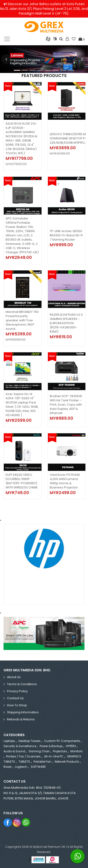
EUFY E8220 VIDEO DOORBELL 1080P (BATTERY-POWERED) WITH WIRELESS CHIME (22, 481)
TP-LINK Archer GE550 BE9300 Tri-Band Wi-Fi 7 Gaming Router (66, 235)
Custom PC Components (62, 741)
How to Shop (17, 705)
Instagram (17, 822)
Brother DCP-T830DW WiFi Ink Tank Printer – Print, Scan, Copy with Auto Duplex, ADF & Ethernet (66, 405)
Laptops (9, 741)
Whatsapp (26, 822)
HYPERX (71, 746)
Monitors (77, 751)
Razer (8, 767)
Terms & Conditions (22, 684)
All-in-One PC (54, 756)
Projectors (60, 751)
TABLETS (24, 762)
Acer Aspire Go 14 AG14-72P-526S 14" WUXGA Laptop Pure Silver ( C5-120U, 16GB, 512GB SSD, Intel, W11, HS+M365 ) (22, 405)
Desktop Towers (30, 741)
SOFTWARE (38, 767)
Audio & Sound (14, 751)
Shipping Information (23, 712)
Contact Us (15, 698)
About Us (14, 677)
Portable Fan (42, 762)
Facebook (8, 822)
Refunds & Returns (21, 719)
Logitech (21, 767)
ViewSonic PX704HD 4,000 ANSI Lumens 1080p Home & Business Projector (65, 481)
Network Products (67, 762)
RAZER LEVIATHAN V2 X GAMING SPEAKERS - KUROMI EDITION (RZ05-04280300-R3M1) (66, 323)
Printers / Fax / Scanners (23, 756)
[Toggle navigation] (7, 39)
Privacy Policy (17, 691)
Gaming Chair (39, 751)
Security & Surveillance (20, 746)
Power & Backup (51, 746)
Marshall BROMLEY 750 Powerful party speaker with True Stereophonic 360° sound (22, 320)
